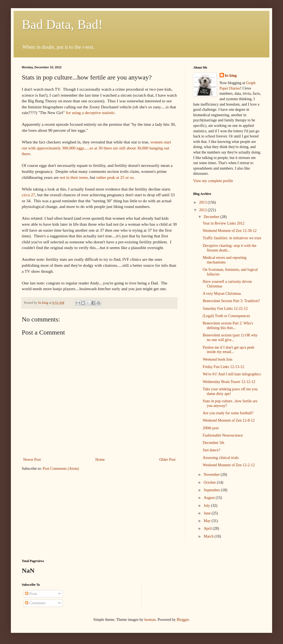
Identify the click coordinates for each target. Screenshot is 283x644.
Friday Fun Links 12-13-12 (223, 367)
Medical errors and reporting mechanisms (225, 260)
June (207, 513)
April (208, 528)
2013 (204, 202)
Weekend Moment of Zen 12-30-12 (230, 231)
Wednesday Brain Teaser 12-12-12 (229, 382)
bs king (231, 76)
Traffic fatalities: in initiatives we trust (232, 238)
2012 (204, 210)
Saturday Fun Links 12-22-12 (225, 309)
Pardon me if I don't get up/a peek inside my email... (229, 350)
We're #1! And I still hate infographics (232, 374)
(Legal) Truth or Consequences (226, 316)
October (210, 482)
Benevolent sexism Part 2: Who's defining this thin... (228, 326)
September (212, 490)
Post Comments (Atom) (61, 469)
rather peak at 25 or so (115, 177)
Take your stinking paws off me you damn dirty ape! (230, 391)
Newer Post (32, 460)
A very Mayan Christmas (222, 294)
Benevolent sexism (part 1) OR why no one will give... (230, 338)
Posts (31, 594)
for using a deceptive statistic (90, 113)
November (212, 475)
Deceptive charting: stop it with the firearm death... (230, 248)
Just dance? (211, 450)
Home (100, 460)
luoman (150, 620)
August (210, 498)
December (212, 217)
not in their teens (74, 177)
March (209, 536)
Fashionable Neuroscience (223, 435)
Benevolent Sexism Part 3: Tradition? (231, 301)
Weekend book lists (218, 359)
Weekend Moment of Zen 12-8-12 (229, 420)
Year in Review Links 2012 (224, 223)
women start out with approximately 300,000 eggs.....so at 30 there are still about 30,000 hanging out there (96, 148)
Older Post (168, 460)
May (207, 521)
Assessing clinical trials (221, 458)
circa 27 (28, 195)
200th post (211, 428)
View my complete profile (213, 181)
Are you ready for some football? (228, 413)
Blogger (183, 620)
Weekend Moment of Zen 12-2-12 (229, 465)
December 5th (213, 443)
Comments (35, 603)
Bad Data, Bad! (62, 24)
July (207, 506)
